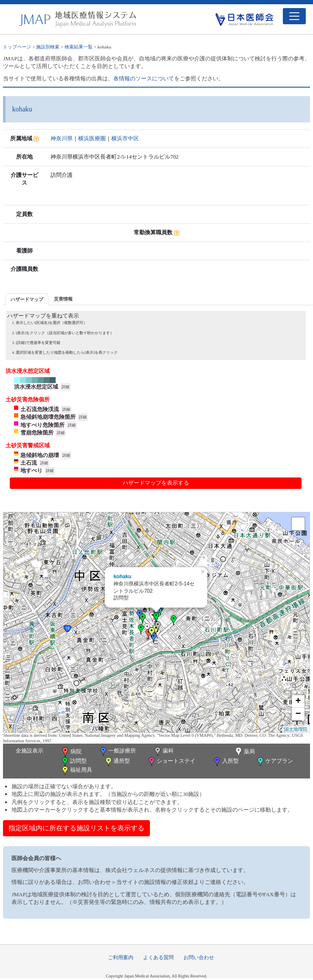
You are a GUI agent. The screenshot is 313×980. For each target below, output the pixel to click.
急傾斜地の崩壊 (40, 455)
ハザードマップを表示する (156, 483)
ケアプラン (274, 762)
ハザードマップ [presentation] (27, 299)
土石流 (29, 463)
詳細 (65, 387)
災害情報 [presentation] (63, 299)
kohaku (122, 577)
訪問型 (73, 762)
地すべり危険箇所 (42, 425)
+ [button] (298, 702)
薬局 (244, 752)
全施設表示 (30, 751)
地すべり (31, 470)
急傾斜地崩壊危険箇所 (48, 417)
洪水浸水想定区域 (36, 387)
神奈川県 (62, 138)
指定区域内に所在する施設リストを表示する (76, 828)
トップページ (17, 47)
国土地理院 (296, 729)
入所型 (226, 762)
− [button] (298, 714)
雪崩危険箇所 (37, 433)
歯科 (163, 751)
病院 (71, 752)
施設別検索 (48, 47)
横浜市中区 (125, 138)
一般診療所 (117, 751)
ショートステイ (171, 762)
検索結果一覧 (79, 47)
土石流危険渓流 (40, 409)
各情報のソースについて (144, 78)
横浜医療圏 (92, 138)
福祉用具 (76, 771)
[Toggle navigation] (294, 16)
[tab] (27, 299)
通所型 (117, 762)
